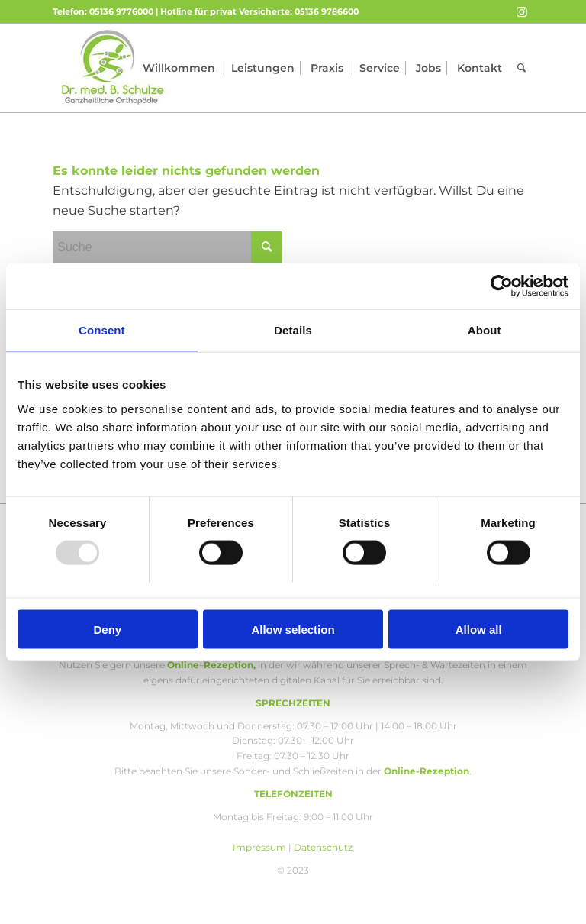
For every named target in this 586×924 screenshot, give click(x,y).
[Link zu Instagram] (522, 11)
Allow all (479, 629)
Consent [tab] (102, 330)
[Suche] (522, 68)
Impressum (259, 847)
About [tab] (485, 330)
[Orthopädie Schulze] (114, 68)
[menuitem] (179, 68)
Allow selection (293, 629)
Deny (107, 629)
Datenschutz (323, 847)
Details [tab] (293, 330)
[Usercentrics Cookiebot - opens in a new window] (502, 286)
